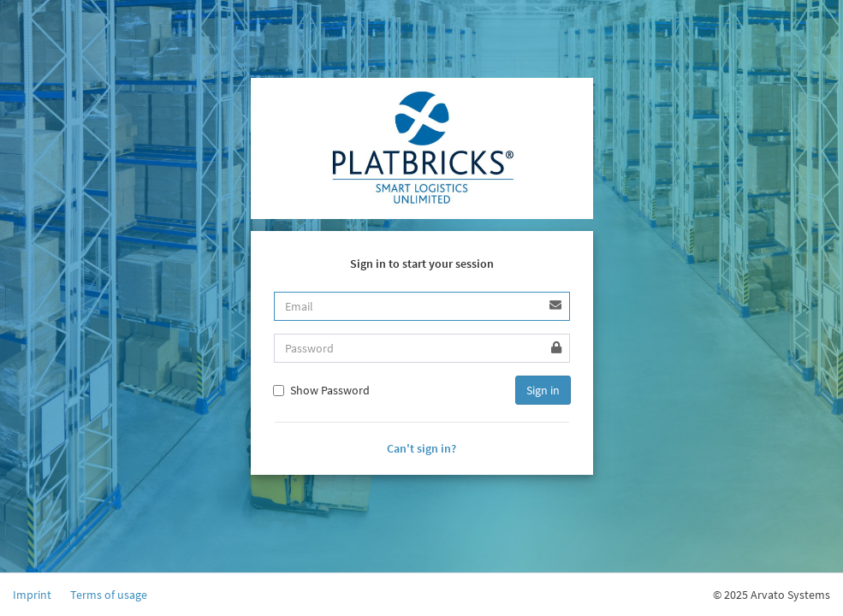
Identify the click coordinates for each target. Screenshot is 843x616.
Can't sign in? (421, 448)
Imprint (32, 595)
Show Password (321, 390)
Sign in (543, 390)
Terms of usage (109, 595)
